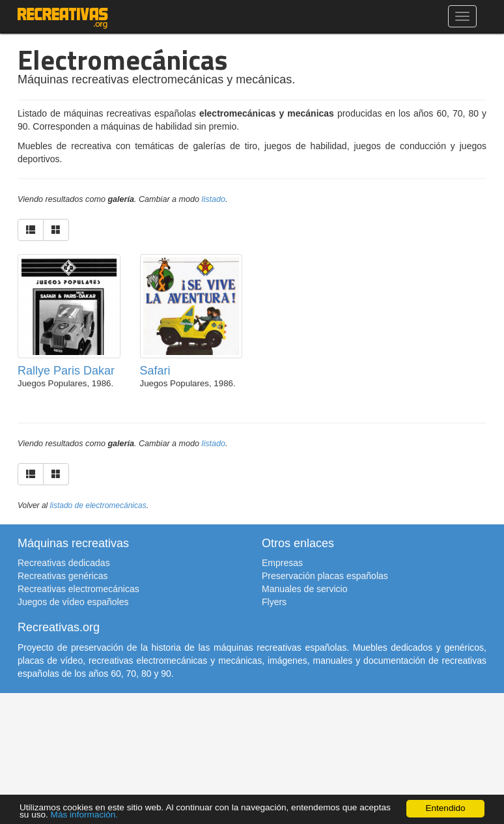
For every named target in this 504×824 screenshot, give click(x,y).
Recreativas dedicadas (64, 563)
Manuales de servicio (305, 589)
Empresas (282, 563)
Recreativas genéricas (63, 576)
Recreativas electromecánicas (78, 589)
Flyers (274, 602)
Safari (155, 371)
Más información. (85, 815)
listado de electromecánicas (98, 505)
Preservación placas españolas (325, 576)
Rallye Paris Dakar (66, 371)
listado (214, 199)
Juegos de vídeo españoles (73, 602)
